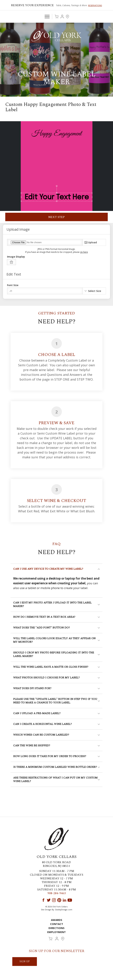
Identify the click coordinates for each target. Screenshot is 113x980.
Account (62, 17)
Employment (56, 932)
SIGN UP (25, 961)
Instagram (54, 900)
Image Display (16, 257)
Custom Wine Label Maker (57, 78)
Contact (57, 924)
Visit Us (67, 17)
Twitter (49, 900)
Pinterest (59, 900)
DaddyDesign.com (64, 910)
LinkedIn (64, 900)
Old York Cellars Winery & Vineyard (57, 36)
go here (84, 252)
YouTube (70, 900)
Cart (57, 17)
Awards (57, 920)
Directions (56, 928)
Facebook (43, 900)
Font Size (13, 285)
